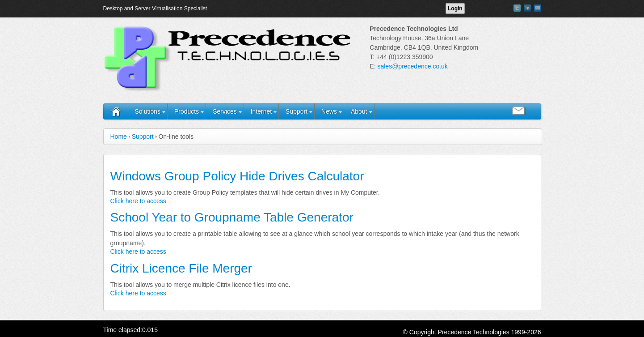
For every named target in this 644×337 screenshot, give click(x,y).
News (329, 111)
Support (297, 111)
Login (455, 9)
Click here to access (138, 201)
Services (225, 111)
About (359, 111)
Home (119, 137)
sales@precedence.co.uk (412, 66)
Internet (261, 111)
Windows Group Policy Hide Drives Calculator (237, 176)
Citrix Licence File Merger (181, 268)
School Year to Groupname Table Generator (232, 217)
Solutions (148, 111)
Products (187, 111)
